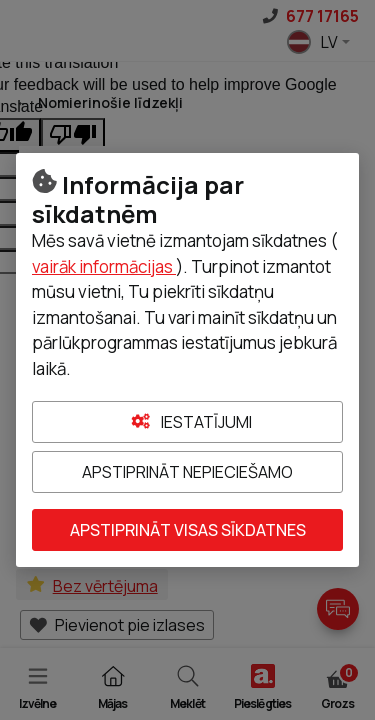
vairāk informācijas (104, 266)
